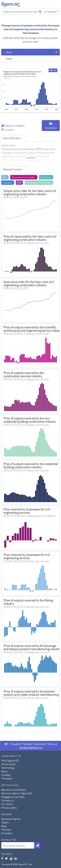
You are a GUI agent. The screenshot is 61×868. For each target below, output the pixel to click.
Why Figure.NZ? (10, 760)
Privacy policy (9, 807)
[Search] (40, 11)
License (7, 129)
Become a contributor (14, 790)
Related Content (13, 169)
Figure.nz (11, 4)
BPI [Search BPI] (5, 177)
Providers (7, 833)
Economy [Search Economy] (46, 177)
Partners (6, 829)
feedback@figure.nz (31, 747)
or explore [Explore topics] (51, 11)
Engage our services (13, 797)
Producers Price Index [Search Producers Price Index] (39, 182)
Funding (6, 775)
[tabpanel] (30, 90)
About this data (12, 138)
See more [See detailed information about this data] (30, 158)
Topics (5, 822)
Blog (4, 826)
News (4, 771)
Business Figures (11, 819)
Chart (9, 52)
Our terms (7, 804)
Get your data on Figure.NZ (17, 793)
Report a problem (13, 125)
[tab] (30, 52)
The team (7, 778)
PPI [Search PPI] (19, 182)
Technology (8, 768)
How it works (8, 764)
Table (9, 58)
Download (51, 126)
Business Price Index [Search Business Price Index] (24, 177)
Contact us (8, 800)
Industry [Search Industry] (8, 182)
